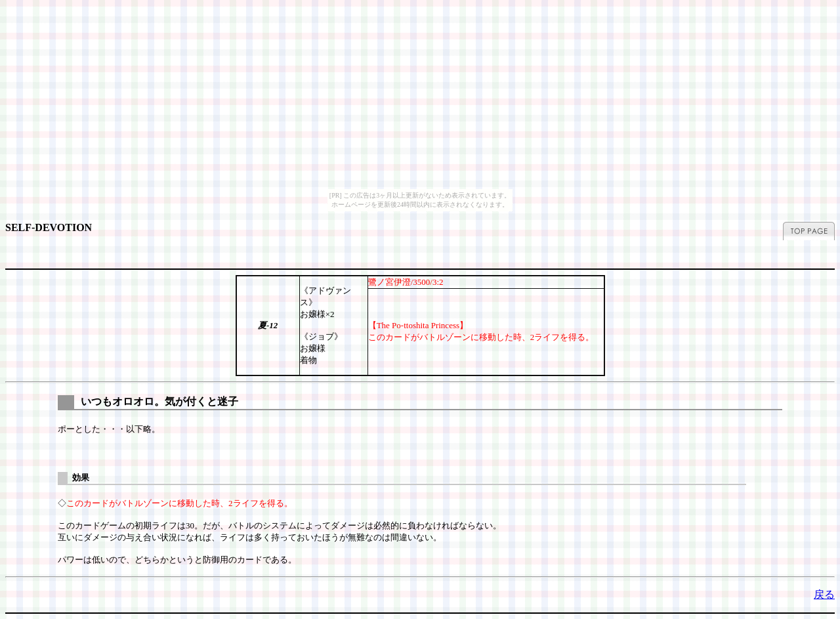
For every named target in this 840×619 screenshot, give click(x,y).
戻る (824, 594)
